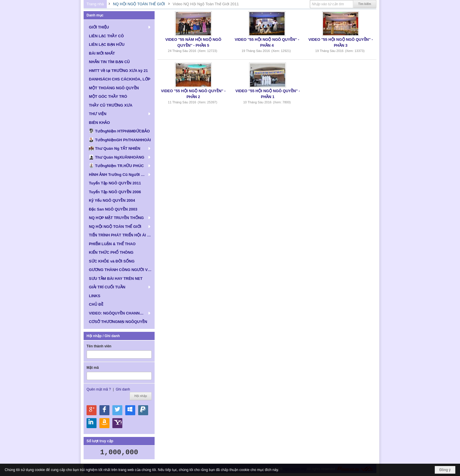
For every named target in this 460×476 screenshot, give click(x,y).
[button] (119, 27)
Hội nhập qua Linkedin (92, 423)
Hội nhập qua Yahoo (117, 423)
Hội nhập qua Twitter (117, 410)
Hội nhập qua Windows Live (130, 410)
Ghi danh (123, 389)
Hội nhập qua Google (92, 410)
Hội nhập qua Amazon (104, 423)
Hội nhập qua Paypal (143, 410)
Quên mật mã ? (99, 389)
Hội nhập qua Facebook (104, 410)
